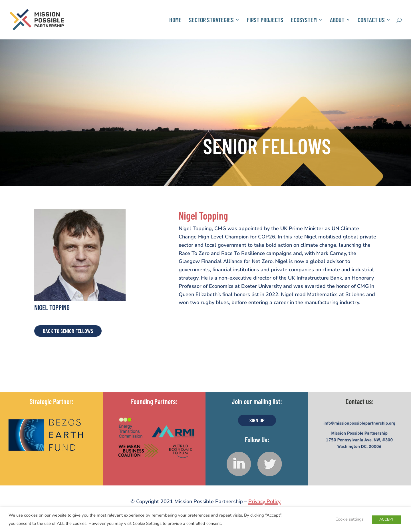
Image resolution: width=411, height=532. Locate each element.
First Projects (265, 21)
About (337, 21)
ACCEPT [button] (387, 519)
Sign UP (257, 420)
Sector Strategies (211, 21)
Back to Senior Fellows (68, 331)
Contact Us (371, 21)
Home (175, 21)
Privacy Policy (264, 501)
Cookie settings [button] (349, 519)
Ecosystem (304, 21)
